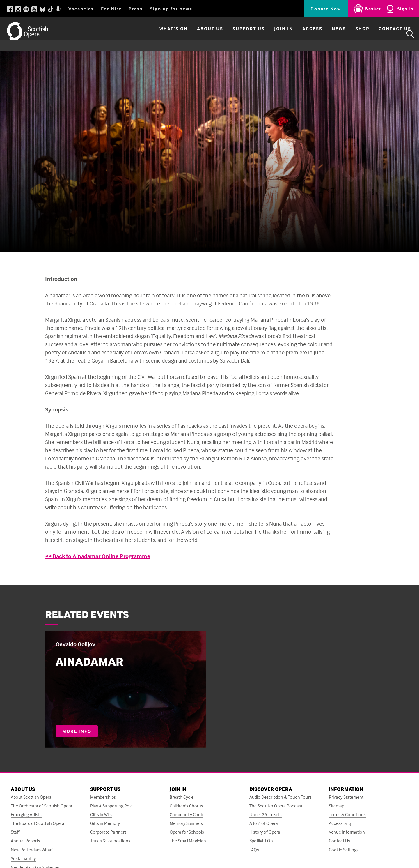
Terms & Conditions (347, 815)
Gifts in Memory (105, 823)
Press (136, 9)
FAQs (254, 850)
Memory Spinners (186, 823)
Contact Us (383, 34)
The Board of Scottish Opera (38, 823)
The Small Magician (188, 841)
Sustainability (23, 859)
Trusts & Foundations (110, 841)
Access (300, 34)
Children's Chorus (186, 806)
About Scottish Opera (31, 797)
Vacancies (81, 9)
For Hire (111, 9)
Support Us (237, 34)
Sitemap (337, 806)
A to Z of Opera (264, 823)
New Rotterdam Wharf (32, 850)
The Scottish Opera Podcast (276, 806)
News (327, 34)
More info (80, 733)
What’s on (162, 34)
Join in (272, 34)
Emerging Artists (26, 815)
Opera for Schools (187, 832)
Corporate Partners (108, 832)
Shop (350, 34)
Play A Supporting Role (111, 806)
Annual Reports (25, 841)
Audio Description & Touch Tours (280, 797)
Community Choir (186, 815)
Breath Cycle (182, 797)
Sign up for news (171, 9)
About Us (198, 34)
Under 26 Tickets (266, 815)
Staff (15, 832)
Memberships (103, 797)
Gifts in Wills (101, 815)
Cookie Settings (344, 850)
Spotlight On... (262, 841)
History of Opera (265, 832)
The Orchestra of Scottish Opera (41, 806)
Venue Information (347, 832)
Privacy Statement (346, 797)
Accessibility (340, 823)
